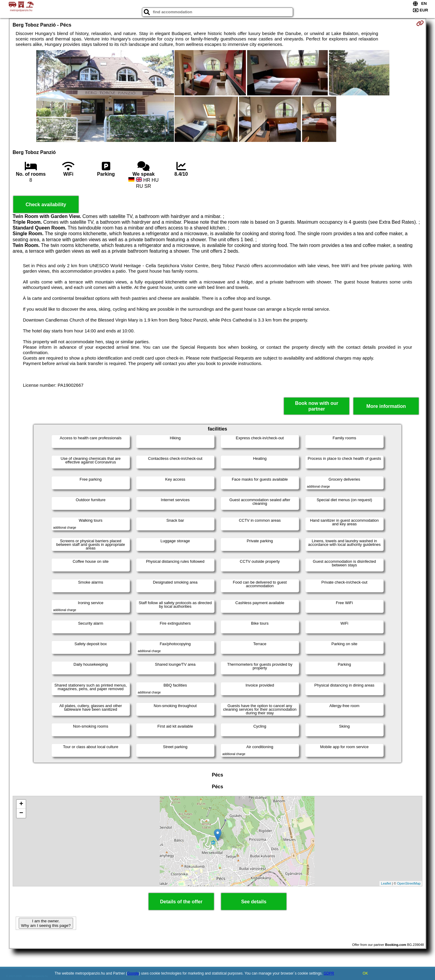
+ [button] (21, 804)
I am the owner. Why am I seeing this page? (46, 923)
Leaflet (386, 883)
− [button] (21, 813)
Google (133, 973)
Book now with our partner (317, 406)
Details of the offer (181, 902)
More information (386, 406)
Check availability (46, 205)
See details (254, 902)
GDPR (329, 973)
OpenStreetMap (409, 883)
